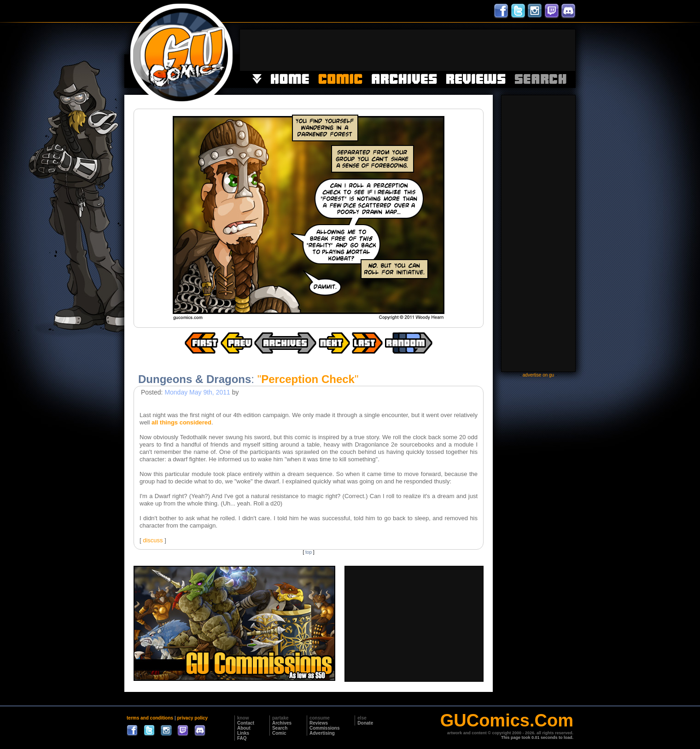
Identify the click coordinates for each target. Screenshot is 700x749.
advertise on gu (538, 375)
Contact (246, 723)
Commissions (325, 728)
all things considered (181, 422)
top (309, 552)
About (244, 728)
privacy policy (192, 718)
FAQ (242, 738)
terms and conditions (150, 718)
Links (243, 733)
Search (280, 728)
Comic (279, 733)
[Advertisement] (408, 50)
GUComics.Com (507, 720)
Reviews (319, 723)
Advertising (322, 733)
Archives (282, 723)
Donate (365, 723)
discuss (153, 540)
